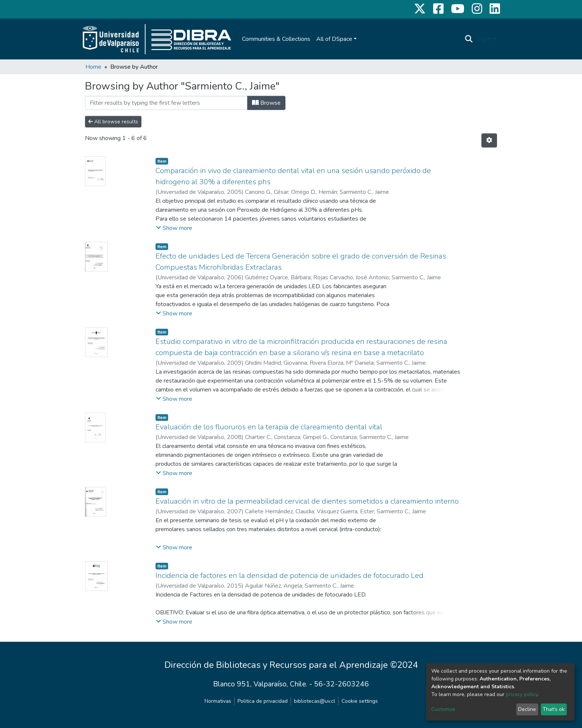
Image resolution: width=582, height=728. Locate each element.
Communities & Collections (276, 39)
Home (93, 67)
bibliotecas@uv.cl (315, 701)
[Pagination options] (489, 140)
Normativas (218, 701)
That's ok (554, 709)
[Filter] (166, 103)
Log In (484, 39)
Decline (527, 709)
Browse (266, 103)
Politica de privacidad (263, 701)
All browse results (113, 122)
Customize (443, 709)
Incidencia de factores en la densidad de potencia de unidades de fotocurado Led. (290, 576)
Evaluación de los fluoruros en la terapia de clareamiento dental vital (269, 427)
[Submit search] (469, 39)
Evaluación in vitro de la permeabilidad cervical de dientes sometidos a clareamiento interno (307, 501)
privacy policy (522, 694)
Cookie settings (360, 701)
